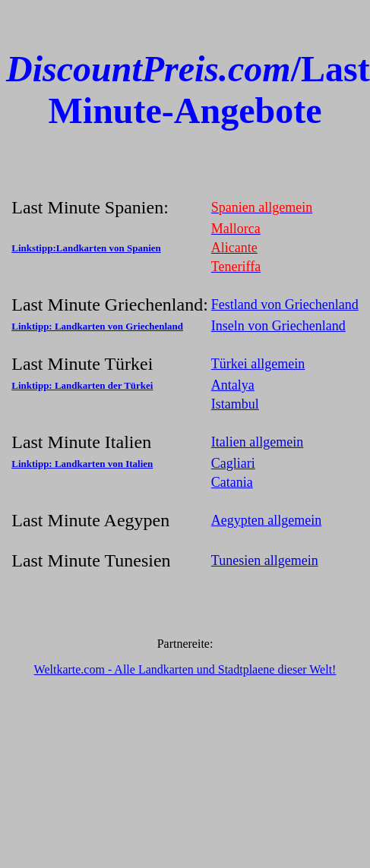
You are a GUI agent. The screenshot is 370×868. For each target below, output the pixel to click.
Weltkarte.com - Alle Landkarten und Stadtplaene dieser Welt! (185, 669)
